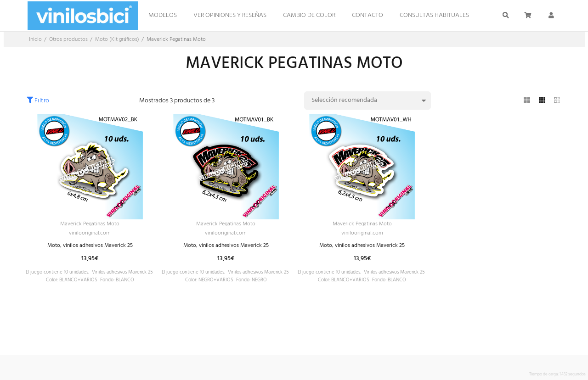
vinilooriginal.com (90, 235)
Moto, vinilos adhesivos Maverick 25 (90, 249)
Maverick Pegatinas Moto (90, 225)
